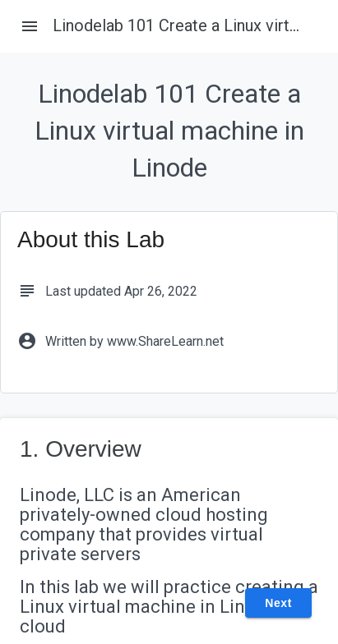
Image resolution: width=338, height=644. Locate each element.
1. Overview (81, 449)
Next (278, 603)
